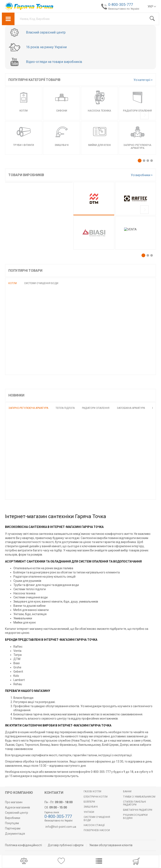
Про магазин (14, 802)
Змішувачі (91, 807)
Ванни (127, 791)
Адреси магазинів (18, 807)
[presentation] (144, 116)
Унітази (89, 812)
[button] (140, 161)
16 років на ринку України (46, 47)
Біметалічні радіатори (138, 810)
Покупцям (12, 823)
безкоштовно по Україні (124, 9)
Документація (15, 834)
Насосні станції (94, 825)
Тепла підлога (65, 408)
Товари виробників (26, 175)
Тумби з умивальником (139, 797)
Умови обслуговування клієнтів (111, 845)
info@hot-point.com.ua (61, 827)
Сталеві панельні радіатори (134, 803)
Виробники (13, 818)
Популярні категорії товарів (34, 80)
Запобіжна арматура (131, 408)
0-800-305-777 (121, 5)
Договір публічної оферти (66, 845)
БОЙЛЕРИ (89, 802)
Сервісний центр (17, 813)
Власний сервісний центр (46, 32)
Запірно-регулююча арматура (28, 408)
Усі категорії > (143, 80)
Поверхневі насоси (97, 830)
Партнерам (13, 828)
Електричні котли (96, 797)
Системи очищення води (41, 283)
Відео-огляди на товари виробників (54, 62)
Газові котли (92, 791)
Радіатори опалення (96, 408)
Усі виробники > (142, 175)
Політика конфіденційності (23, 845)
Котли (13, 283)
